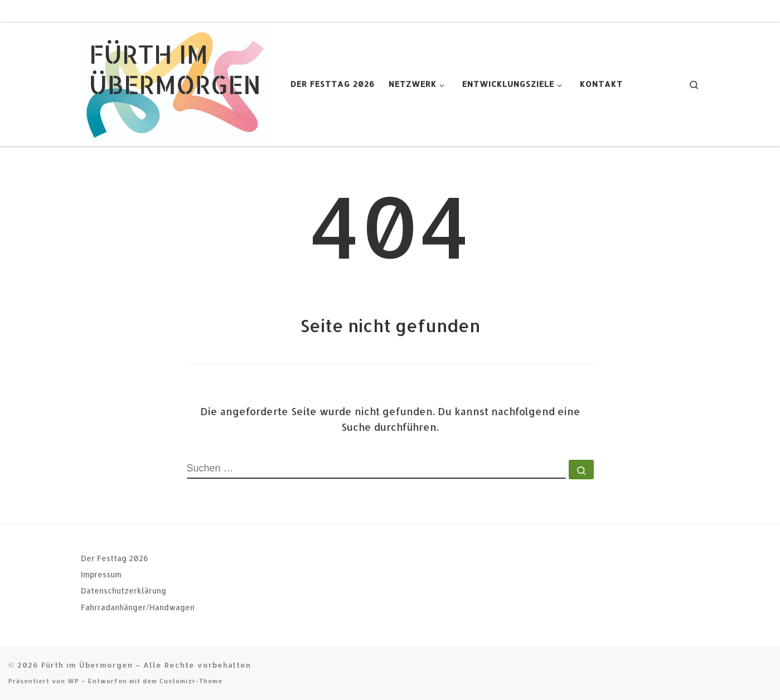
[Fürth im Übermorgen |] (177, 82)
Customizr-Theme (191, 681)
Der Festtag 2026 (115, 558)
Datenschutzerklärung (123, 590)
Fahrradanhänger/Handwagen (138, 607)
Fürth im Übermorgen (87, 665)
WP (73, 681)
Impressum (101, 574)
